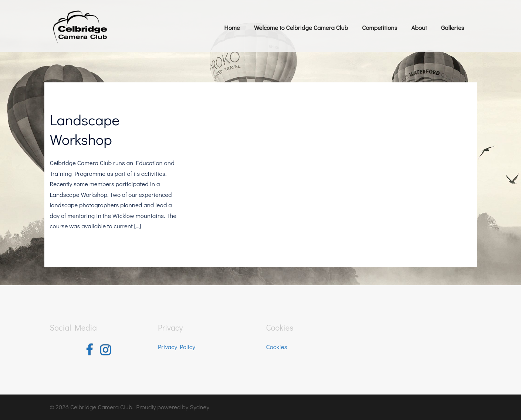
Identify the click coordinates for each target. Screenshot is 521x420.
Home (232, 28)
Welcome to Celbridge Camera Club (301, 28)
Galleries (453, 28)
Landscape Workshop (85, 129)
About (419, 28)
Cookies (277, 347)
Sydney (199, 407)
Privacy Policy (177, 347)
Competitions (380, 28)
